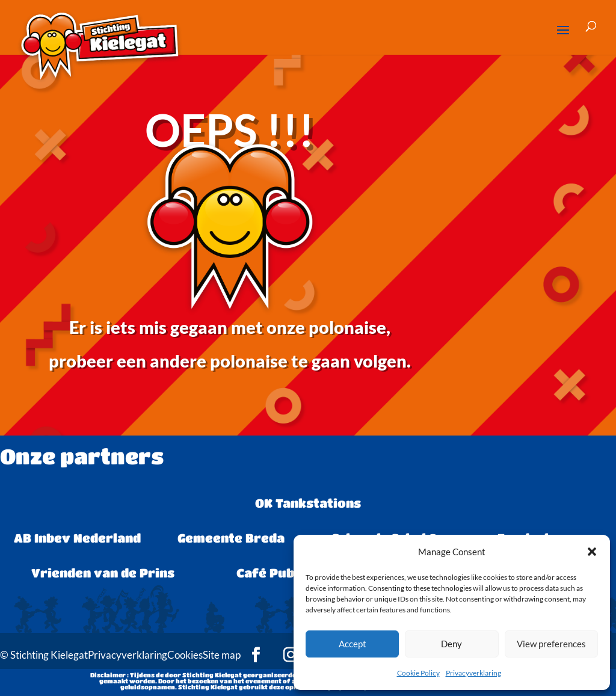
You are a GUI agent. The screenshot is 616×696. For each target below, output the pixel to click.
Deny (451, 644)
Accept (353, 644)
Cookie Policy (418, 673)
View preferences (551, 644)
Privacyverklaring (473, 673)
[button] (592, 552)
